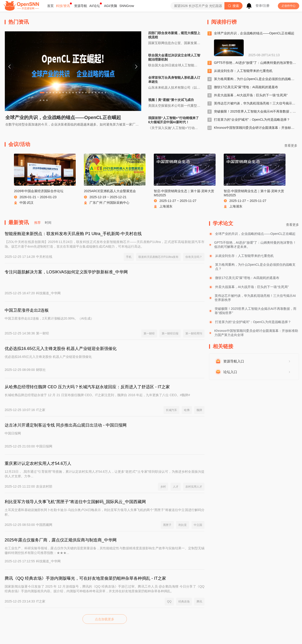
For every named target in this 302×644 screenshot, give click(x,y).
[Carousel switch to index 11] (76, 93)
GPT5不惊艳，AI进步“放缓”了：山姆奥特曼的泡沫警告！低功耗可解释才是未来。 (255, 245)
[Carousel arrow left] (10, 67)
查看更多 (292, 225)
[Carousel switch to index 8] (66, 93)
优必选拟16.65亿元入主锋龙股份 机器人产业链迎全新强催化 (61, 349)
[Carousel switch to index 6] (60, 93)
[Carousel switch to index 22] (44, 100)
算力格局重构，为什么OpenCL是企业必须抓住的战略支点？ (257, 79)
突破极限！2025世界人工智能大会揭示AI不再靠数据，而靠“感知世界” (256, 311)
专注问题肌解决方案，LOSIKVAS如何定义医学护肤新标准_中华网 (66, 272)
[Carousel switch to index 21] (40, 100)
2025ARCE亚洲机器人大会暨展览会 (110, 191)
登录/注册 (263, 6)
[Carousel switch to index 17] (96, 93)
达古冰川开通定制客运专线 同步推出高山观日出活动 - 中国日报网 (66, 425)
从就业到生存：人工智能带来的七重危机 (243, 71)
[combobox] (197, 6)
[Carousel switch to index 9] (70, 93)
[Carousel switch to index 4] (53, 93)
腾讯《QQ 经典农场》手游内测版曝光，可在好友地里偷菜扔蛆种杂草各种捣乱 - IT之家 (85, 578)
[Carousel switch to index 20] (105, 93)
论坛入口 (230, 372)
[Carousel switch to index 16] (92, 93)
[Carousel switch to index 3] (50, 93)
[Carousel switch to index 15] (89, 93)
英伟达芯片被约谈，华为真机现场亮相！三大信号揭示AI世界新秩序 (255, 298)
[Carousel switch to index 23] (47, 100)
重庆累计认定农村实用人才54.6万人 (38, 463)
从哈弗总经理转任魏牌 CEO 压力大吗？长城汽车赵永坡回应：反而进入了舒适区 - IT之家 (87, 387)
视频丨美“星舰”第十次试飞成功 (171, 100)
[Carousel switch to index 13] (83, 93)
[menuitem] (50, 6)
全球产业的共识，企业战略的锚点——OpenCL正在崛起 (63, 117)
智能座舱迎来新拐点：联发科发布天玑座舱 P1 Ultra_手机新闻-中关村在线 (73, 234)
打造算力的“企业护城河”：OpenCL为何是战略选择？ (252, 120)
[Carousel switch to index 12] (79, 93)
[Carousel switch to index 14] (86, 93)
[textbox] (197, 6)
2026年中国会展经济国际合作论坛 (39, 191)
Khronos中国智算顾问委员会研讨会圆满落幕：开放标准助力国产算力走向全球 (256, 333)
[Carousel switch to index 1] (42, 93)
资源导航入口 (234, 361)
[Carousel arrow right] (136, 67)
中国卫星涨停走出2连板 (27, 310)
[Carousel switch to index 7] (63, 93)
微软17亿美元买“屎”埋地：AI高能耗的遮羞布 (246, 87)
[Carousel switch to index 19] (102, 93)
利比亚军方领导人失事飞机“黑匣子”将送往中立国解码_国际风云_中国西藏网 (75, 502)
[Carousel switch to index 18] (99, 93)
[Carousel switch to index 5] (57, 93)
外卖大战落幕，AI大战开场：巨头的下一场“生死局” (251, 95)
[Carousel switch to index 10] (73, 93)
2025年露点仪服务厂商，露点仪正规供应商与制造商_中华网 (61, 540)
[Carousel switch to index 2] (47, 93)
